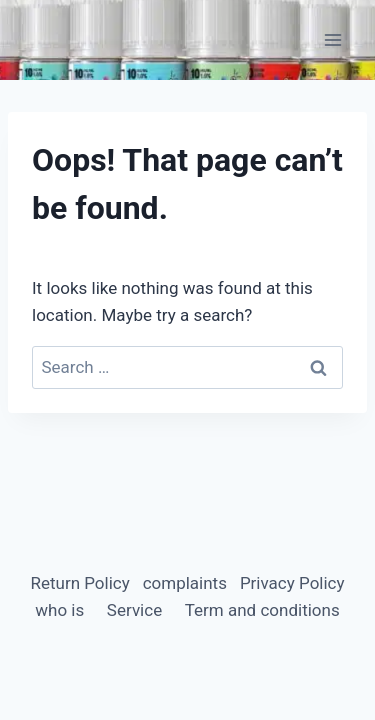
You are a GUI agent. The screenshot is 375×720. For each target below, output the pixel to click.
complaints (185, 583)
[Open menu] (332, 39)
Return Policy (79, 583)
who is (59, 610)
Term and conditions (262, 610)
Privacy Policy (292, 583)
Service (134, 610)
